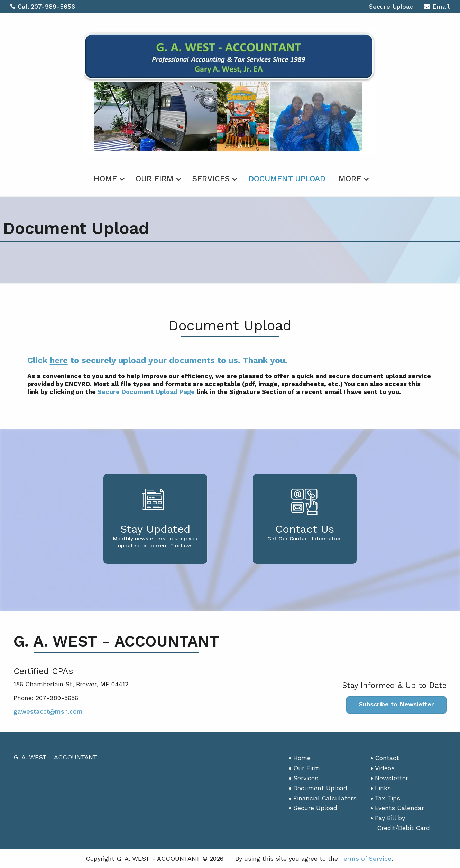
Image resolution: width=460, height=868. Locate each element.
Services (211, 179)
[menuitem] (108, 178)
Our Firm (155, 179)
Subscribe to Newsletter (396, 704)
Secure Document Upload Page (146, 392)
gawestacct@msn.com (48, 711)
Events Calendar (399, 808)
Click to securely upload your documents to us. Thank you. (157, 360)
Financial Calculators (325, 798)
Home (105, 179)
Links (383, 788)
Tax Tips (388, 798)
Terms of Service (366, 858)
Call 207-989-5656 (43, 6)
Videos (385, 768)
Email (437, 7)
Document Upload (287, 179)
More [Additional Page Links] (350, 179)
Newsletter (392, 778)
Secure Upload (391, 6)
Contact (387, 758)
